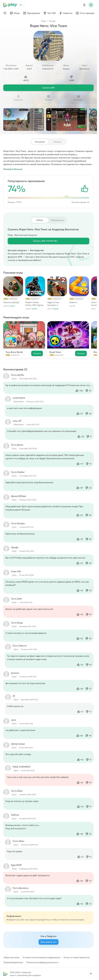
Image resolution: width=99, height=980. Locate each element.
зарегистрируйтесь (40, 920)
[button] (91, 974)
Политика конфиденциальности (42, 962)
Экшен (52, 21)
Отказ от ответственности (77, 957)
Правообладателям (13, 962)
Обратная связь (12, 957)
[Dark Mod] (84, 5)
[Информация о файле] (86, 241)
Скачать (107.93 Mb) (45, 241)
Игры (44, 21)
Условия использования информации (42, 957)
